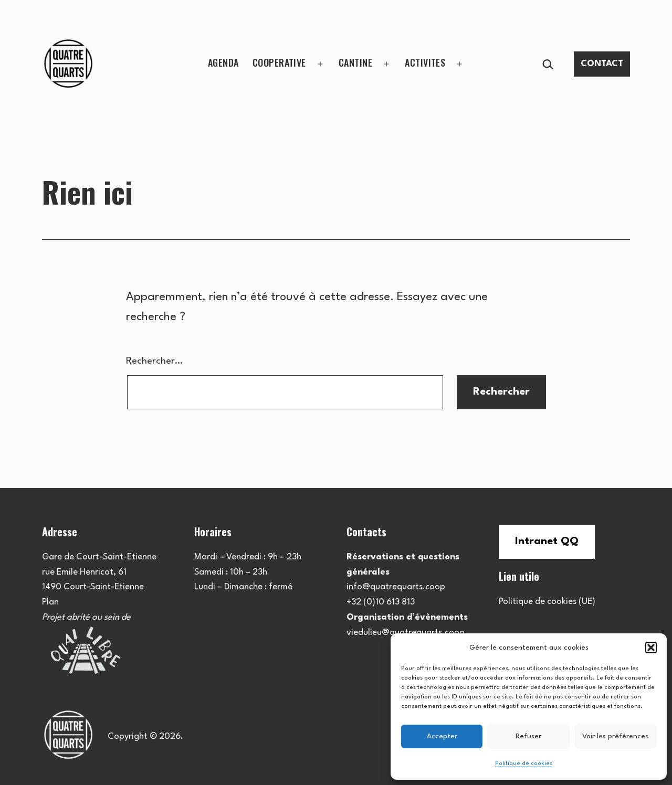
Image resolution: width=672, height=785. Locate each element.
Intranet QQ (547, 542)
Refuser (528, 736)
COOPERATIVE (279, 62)
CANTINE (355, 62)
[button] (651, 648)
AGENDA (223, 62)
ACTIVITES (425, 62)
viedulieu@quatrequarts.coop (406, 633)
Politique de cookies (524, 764)
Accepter (442, 736)
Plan (50, 602)
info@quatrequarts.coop (396, 587)
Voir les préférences (615, 736)
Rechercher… (154, 361)
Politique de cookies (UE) (547, 602)
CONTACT (602, 64)
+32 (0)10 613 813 (381, 602)
